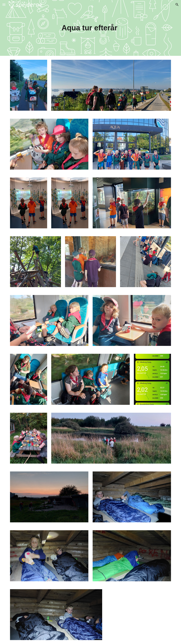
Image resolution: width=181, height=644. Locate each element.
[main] (90, 28)
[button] (4, 5)
